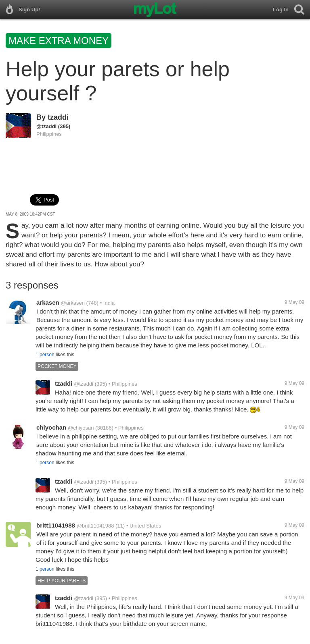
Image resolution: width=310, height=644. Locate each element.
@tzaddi (46, 126)
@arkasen (73, 303)
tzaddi (58, 117)
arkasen (48, 302)
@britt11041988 (95, 526)
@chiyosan (81, 428)
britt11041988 (56, 525)
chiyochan (51, 427)
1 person (45, 355)
